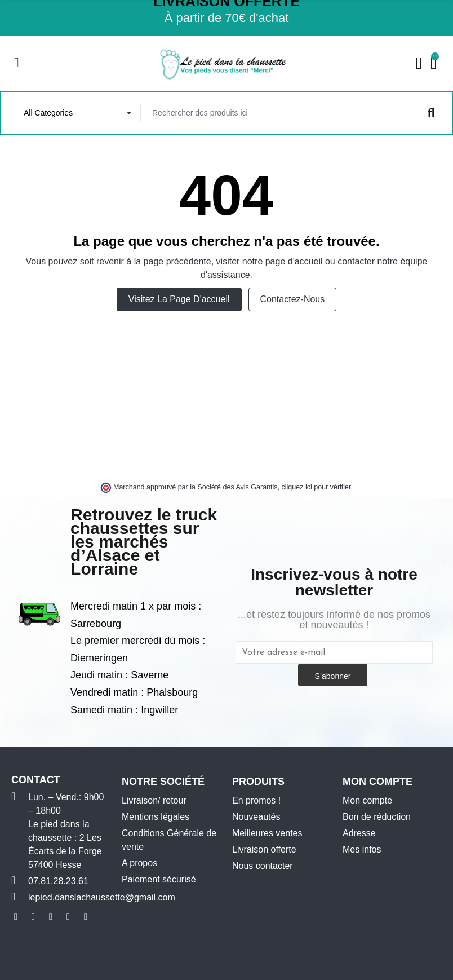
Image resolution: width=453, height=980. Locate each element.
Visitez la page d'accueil (179, 300)
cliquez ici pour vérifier (316, 488)
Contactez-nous (293, 300)
